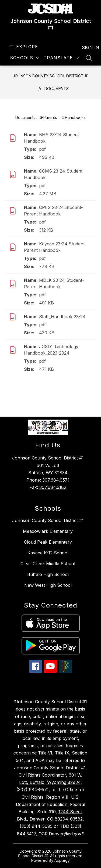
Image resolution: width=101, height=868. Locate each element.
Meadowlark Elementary (48, 531)
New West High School (48, 585)
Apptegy (62, 860)
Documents (57, 89)
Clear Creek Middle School (48, 564)
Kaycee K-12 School (48, 553)
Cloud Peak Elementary (48, 542)
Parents (50, 117)
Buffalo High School (48, 574)
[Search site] (89, 58)
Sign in (87, 47)
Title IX (62, 753)
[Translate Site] (61, 58)
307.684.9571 (56, 480)
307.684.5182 (53, 487)
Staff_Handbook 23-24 (62, 317)
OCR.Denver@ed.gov (60, 834)
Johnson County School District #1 (50, 76)
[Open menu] (23, 47)
